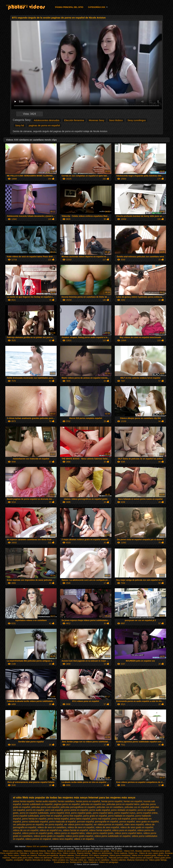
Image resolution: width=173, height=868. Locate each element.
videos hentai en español (75, 830)
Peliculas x (24, 853)
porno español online (147, 813)
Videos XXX (129, 851)
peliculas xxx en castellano (110, 807)
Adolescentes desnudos (47, 120)
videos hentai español (100, 830)
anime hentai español (24, 801)
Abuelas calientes (143, 851)
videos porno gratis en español (49, 836)
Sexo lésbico (116, 120)
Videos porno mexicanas (120, 855)
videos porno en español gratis (37, 833)
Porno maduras (121, 853)
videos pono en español (124, 830)
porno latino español (80, 819)
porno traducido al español (63, 822)
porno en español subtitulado (34, 813)
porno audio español (100, 810)
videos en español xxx (51, 830)
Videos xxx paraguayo (109, 862)
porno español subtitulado (26, 816)
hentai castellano (66, 801)
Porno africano (82, 855)
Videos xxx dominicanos (102, 853)
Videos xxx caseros (29, 855)
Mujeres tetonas (84, 853)
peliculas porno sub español (45, 807)
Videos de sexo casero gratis (151, 853)
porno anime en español (76, 810)
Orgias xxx (133, 853)
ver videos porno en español (78, 824)
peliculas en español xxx (93, 804)
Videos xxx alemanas (43, 858)
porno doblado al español (124, 810)
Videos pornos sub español (141, 858)
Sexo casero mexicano (85, 858)
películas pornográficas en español (78, 807)
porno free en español (51, 816)
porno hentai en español (34, 819)
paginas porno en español (67, 804)
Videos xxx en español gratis (144, 855)
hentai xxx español (133, 801)
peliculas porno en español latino (123, 804)
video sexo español (134, 824)
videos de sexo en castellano (52, 827)
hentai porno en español (88, 801)
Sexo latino (52, 851)
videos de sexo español (107, 827)
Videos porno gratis (84, 851)
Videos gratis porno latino (22, 858)
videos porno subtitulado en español (112, 836)
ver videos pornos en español (108, 824)
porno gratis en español (95, 816)
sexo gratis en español (147, 822)
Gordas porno (76, 862)
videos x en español (84, 839)
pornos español (127, 822)
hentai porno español (112, 801)
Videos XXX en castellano (37, 846)
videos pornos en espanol (38, 839)
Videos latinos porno (53, 853)
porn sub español (54, 810)
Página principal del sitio (69, 7)
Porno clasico (14, 855)
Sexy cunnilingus (137, 120)
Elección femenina (74, 120)
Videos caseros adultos (13, 851)
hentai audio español (46, 801)
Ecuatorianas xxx (61, 862)
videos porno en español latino (69, 833)
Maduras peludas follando (35, 851)
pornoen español (85, 822)
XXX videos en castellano (17, 5)
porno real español (101, 819)
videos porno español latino (128, 833)
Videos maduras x (90, 862)
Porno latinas (117, 851)
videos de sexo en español (81, 827)
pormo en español (35, 810)
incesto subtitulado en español (37, 804)
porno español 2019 (60, 813)
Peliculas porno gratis (161, 851)
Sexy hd (20, 125)
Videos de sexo (36, 853)
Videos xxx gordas (102, 851)
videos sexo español (62, 839)
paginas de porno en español (44, 125)
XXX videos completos (99, 855)
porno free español (73, 816)
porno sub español (121, 819)
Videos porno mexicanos (64, 858)
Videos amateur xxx (60, 860)
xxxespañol (19, 860)
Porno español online (9, 853)
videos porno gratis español (79, 836)
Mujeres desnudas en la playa (38, 860)
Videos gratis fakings (158, 860)
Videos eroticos (69, 853)
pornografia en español (106, 822)
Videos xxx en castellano (99, 860)
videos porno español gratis (100, 833)
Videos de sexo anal (66, 851)
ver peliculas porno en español (28, 824)
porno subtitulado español (35, 822)
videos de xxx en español (26, 830)
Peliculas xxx (102, 858)
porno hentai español (58, 819)
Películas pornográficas (48, 855)
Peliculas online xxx (78, 860)
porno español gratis (81, 813)
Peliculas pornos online (119, 858)
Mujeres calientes (67, 855)
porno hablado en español (121, 816)
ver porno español (54, 824)
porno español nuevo (125, 813)
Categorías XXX (97, 7)
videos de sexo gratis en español (137, 827)
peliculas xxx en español (137, 807)
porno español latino (103, 813)
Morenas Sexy (97, 120)
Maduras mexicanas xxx (138, 860)
